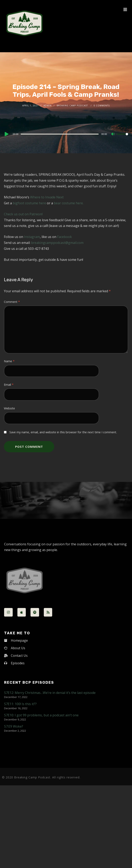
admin (48, 106)
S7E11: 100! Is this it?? (20, 704)
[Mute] (113, 134)
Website (9, 408)
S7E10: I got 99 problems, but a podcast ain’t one (41, 715)
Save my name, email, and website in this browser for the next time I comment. (63, 432)
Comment (12, 302)
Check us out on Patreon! (23, 214)
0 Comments (102, 106)
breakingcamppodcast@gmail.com (57, 243)
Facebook (64, 237)
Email (9, 385)
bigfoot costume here (29, 203)
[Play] (6, 134)
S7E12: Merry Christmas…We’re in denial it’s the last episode (50, 693)
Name (9, 361)
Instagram (32, 237)
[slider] (60, 134)
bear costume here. (69, 203)
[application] (66, 134)
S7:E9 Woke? (14, 726)
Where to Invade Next (47, 197)
